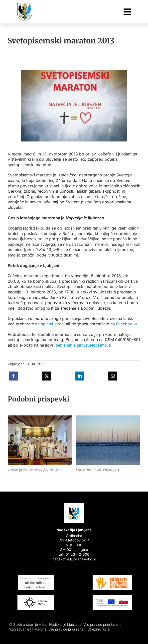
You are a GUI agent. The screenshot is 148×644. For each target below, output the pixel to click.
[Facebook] (13, 376)
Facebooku (127, 324)
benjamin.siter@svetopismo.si (83, 345)
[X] (47, 376)
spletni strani (53, 324)
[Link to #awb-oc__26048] (127, 12)
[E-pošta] (113, 376)
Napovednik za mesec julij (97, 469)
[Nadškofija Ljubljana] (25, 5)
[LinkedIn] (80, 376)
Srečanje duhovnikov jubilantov (34, 469)
